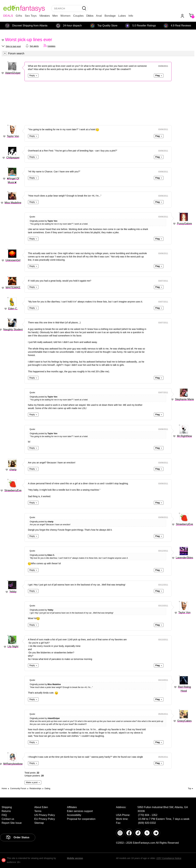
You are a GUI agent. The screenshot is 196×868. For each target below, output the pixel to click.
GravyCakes (184, 721)
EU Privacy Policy (45, 819)
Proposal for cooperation (81, 819)
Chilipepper (13, 158)
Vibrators (45, 16)
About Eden (41, 807)
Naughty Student (13, 329)
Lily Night (13, 646)
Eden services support (80, 811)
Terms (38, 811)
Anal (99, 16)
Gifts (19, 16)
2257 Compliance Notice (169, 858)
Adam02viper (13, 73)
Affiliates (72, 807)
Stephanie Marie (184, 399)
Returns (6, 811)
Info (131, 16)
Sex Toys (31, 16)
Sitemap (39, 823)
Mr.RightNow (184, 436)
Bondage (110, 16)
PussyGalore (184, 224)
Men (55, 16)
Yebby (13, 592)
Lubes (122, 16)
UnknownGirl (13, 260)
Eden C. (13, 309)
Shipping (7, 807)
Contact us (8, 819)
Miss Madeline (13, 203)
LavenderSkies (184, 558)
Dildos (90, 16)
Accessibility (74, 815)
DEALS (8, 16)
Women (65, 16)
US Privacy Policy (45, 815)
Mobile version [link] (75, 858)
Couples (78, 16)
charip (13, 470)
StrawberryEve (13, 490)
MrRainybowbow (13, 764)
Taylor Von (13, 136)
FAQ (4, 815)
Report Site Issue (12, 823)
